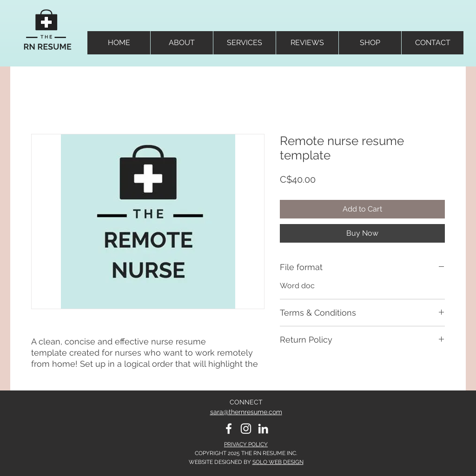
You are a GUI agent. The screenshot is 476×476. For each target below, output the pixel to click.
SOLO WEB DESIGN (278, 462)
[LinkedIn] (263, 429)
